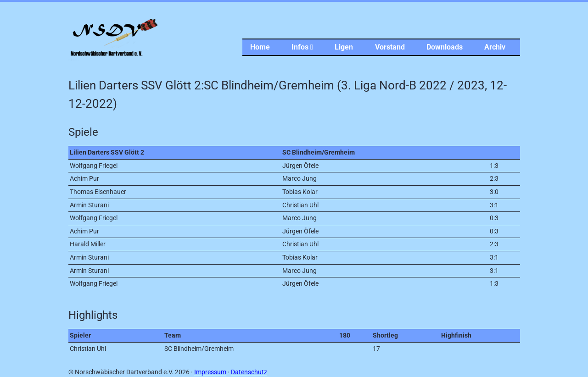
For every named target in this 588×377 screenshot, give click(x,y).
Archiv (495, 47)
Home (260, 47)
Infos (302, 47)
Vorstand (390, 47)
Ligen (344, 47)
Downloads (445, 47)
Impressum (210, 372)
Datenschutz (249, 372)
